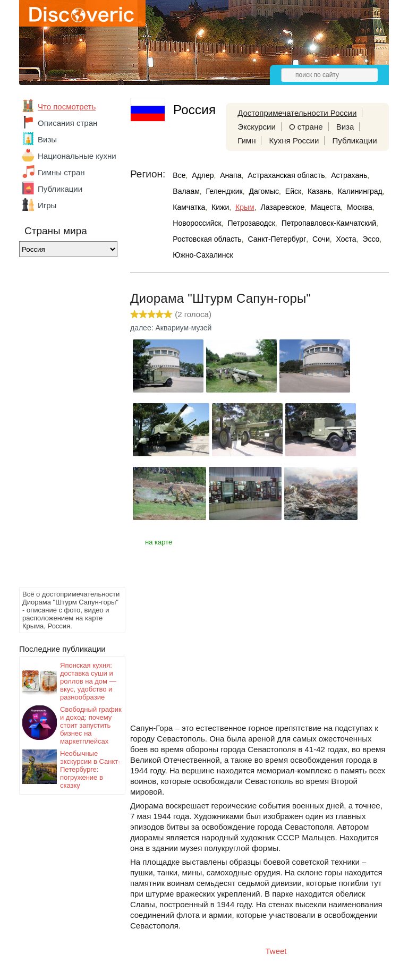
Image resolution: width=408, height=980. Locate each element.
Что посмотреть (67, 106)
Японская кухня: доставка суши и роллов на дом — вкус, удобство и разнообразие (88, 681)
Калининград (360, 191)
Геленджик (224, 191)
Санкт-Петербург (277, 239)
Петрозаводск (251, 223)
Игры (47, 205)
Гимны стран (61, 172)
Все (179, 175)
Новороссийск (197, 223)
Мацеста (326, 207)
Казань (320, 191)
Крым (245, 207)
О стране (306, 127)
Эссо (371, 239)
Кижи (220, 207)
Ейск (293, 191)
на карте (159, 542)
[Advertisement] (62, 425)
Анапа (231, 175)
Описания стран (67, 123)
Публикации (60, 189)
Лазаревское (282, 207)
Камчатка (189, 207)
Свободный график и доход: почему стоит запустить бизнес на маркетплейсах (91, 725)
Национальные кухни (77, 156)
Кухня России (294, 140)
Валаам (186, 191)
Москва (360, 207)
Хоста (346, 239)
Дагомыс (264, 191)
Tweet (276, 951)
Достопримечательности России (297, 113)
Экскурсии (257, 127)
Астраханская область (286, 175)
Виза (345, 127)
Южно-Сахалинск (203, 255)
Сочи (321, 239)
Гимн (246, 140)
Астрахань (349, 175)
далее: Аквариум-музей (171, 328)
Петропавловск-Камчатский (329, 223)
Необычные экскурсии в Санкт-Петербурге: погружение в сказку (90, 769)
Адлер (203, 175)
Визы (47, 139)
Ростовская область (207, 239)
